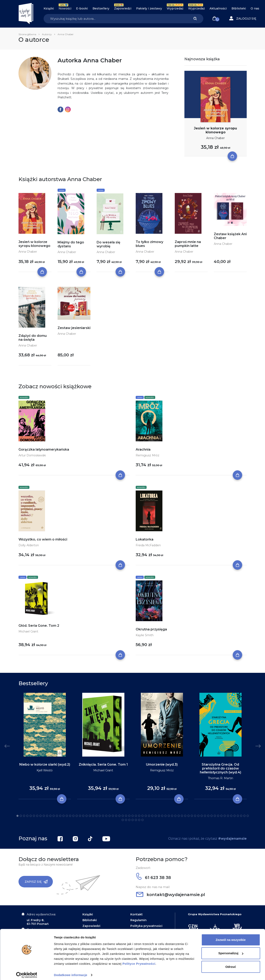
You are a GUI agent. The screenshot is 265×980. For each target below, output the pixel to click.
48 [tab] (172, 816)
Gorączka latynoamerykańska (44, 449)
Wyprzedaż (175, 8)
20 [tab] (80, 816)
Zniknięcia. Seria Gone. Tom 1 (103, 764)
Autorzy (47, 34)
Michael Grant (28, 631)
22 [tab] (87, 816)
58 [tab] (205, 816)
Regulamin (138, 920)
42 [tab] (152, 816)
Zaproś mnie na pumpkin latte (188, 244)
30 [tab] (113, 816)
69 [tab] (241, 816)
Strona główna (27, 34)
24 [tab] (93, 816)
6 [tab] (34, 816)
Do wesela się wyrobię (108, 244)
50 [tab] (179, 816)
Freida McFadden (148, 545)
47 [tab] (169, 816)
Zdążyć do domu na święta (33, 338)
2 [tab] (21, 816)
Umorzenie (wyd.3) (162, 764)
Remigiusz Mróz (148, 455)
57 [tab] (202, 816)
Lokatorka (145, 539)
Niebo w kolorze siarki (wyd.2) (45, 764)
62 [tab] (218, 816)
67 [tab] (235, 816)
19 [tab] (77, 816)
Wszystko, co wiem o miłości (43, 539)
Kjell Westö (45, 770)
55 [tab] (195, 816)
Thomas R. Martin (220, 778)
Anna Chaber (215, 138)
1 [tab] (17, 816)
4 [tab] (27, 816)
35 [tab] (129, 816)
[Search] (115, 19)
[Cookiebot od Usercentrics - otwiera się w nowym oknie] (27, 972)
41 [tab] (149, 816)
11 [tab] (50, 816)
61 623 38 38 (153, 878)
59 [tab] (208, 816)
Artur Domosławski (32, 455)
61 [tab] (215, 816)
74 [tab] (129, 820)
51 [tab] (182, 816)
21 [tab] (83, 816)
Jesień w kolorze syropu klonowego (215, 130)
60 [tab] (212, 816)
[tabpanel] (45, 746)
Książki (49, 8)
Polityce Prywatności (139, 961)
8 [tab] (41, 816)
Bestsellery (101, 8)
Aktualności (218, 8)
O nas (255, 8)
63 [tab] (221, 816)
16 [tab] (67, 816)
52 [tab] (185, 816)
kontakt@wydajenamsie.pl (171, 895)
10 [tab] (47, 816)
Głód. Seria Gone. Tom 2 (39, 626)
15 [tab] (64, 816)
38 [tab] (139, 816)
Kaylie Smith (145, 635)
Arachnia (143, 449)
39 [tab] (142, 816)
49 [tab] (175, 816)
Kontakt (137, 914)
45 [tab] (162, 816)
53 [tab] (189, 816)
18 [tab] (73, 816)
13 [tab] (57, 816)
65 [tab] (228, 816)
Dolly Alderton (29, 545)
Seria (62, 190)
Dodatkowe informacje (71, 972)
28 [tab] (106, 816)
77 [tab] (139, 820)
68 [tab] (238, 816)
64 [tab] (225, 816)
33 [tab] (123, 816)
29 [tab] (110, 816)
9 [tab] (44, 816)
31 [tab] (116, 816)
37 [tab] (136, 816)
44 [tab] (159, 816)
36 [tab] (133, 816)
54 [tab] (192, 816)
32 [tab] (119, 816)
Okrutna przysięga (151, 629)
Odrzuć (231, 964)
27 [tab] (103, 816)
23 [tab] (90, 816)
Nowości (65, 8)
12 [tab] (54, 816)
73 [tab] (126, 820)
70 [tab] (244, 816)
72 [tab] (123, 820)
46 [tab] (165, 816)
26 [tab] (100, 816)
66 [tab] (231, 816)
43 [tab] (156, 816)
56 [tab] (198, 816)
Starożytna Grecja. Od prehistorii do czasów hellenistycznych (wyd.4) (220, 768)
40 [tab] (146, 816)
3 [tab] (24, 816)
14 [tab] (60, 816)
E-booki (82, 8)
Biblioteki (239, 8)
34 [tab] (126, 816)
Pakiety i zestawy (149, 8)
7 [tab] (37, 816)
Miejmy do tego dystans (71, 244)
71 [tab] (248, 816)
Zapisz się (36, 882)
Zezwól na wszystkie (231, 937)
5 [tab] (31, 816)
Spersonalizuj (231, 950)
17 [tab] (70, 816)
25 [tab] (96, 816)
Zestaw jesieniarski (74, 328)
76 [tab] (136, 820)
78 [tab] (142, 820)
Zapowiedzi (123, 8)
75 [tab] (133, 820)
